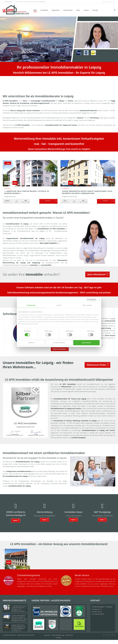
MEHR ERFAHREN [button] (59, 349)
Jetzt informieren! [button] (97, 274)
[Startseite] (16, 10)
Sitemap (58, 638)
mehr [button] (15, 521)
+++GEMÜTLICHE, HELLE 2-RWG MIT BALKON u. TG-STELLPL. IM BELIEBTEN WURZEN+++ (19, 609)
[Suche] (116, 11)
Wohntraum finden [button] (97, 365)
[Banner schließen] (99, 300)
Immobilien (44, 10)
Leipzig (113, 318)
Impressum (47, 635)
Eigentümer (56, 10)
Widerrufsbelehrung (58, 635)
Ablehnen (32, 343)
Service (86, 10)
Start (35, 10)
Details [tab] (59, 305)
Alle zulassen (86, 343)
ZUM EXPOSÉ (48, 201)
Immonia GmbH (29, 635)
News (78, 10)
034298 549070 (9, 2)
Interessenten (68, 10)
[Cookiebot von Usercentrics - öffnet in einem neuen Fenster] (88, 300)
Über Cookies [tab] (87, 305)
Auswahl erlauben (59, 343)
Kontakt (95, 10)
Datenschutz (69, 635)
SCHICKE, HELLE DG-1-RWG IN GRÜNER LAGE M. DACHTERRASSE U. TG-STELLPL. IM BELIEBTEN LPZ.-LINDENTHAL (18, 629)
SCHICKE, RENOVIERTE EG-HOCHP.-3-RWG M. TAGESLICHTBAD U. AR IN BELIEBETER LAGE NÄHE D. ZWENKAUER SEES (19, 619)
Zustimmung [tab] (31, 305)
